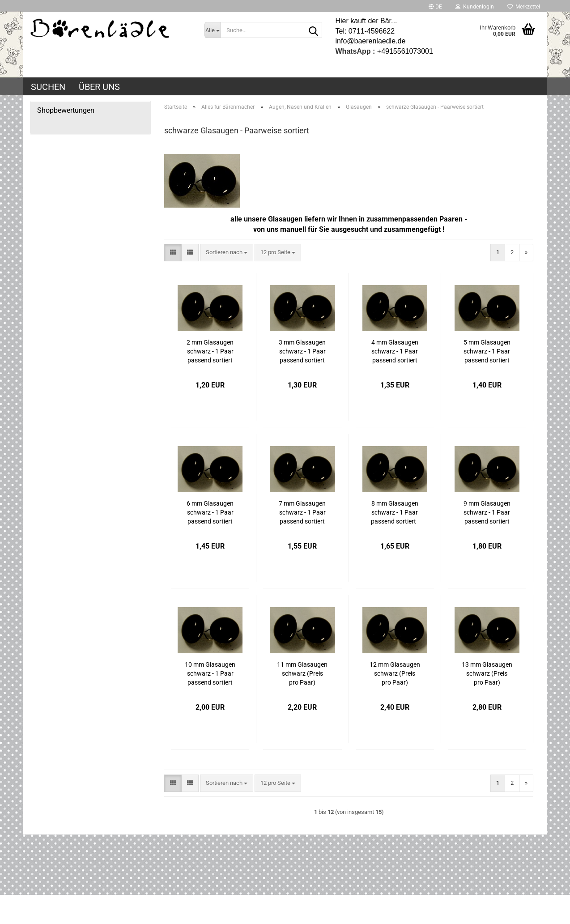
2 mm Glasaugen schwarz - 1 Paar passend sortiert (210, 351)
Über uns (99, 87)
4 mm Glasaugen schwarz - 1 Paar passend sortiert (395, 351)
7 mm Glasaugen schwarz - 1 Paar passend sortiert (302, 512)
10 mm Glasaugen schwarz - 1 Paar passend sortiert (210, 673)
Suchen (48, 87)
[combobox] (227, 253)
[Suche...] (213, 30)
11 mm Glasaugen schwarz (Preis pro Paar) (302, 673)
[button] (435, 6)
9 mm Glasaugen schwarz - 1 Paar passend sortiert (487, 512)
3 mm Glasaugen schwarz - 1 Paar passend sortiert (302, 351)
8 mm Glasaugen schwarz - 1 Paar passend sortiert (395, 512)
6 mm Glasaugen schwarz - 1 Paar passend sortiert (210, 512)
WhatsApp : (355, 51)
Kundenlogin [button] (475, 7)
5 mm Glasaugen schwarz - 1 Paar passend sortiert (487, 351)
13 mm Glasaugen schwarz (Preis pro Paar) (487, 673)
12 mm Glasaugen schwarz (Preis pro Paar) (395, 673)
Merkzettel (524, 7)
